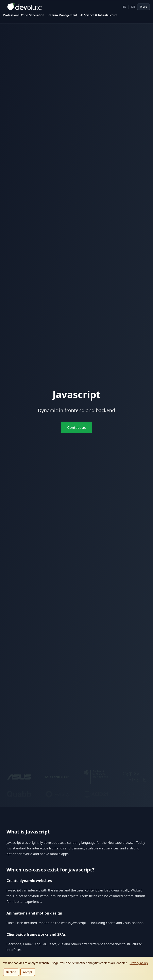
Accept (28, 972)
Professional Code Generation (24, 15)
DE (133, 7)
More (143, 7)
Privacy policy (139, 963)
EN (124, 7)
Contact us (76, 427)
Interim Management (62, 15)
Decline (11, 972)
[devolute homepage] (23, 7)
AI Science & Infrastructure (99, 15)
